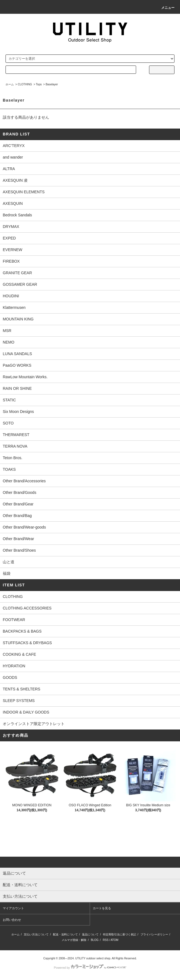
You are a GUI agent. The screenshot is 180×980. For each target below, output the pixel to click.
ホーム (10, 84)
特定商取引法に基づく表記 (120, 934)
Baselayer (52, 84)
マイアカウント (13, 908)
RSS (106, 940)
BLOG (95, 940)
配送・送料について (65, 934)
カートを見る (102, 908)
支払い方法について (36, 934)
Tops (39, 84)
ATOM (115, 940)
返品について (90, 934)
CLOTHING (25, 84)
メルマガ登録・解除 (74, 940)
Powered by (90, 968)
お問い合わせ (12, 920)
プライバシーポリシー (154, 934)
